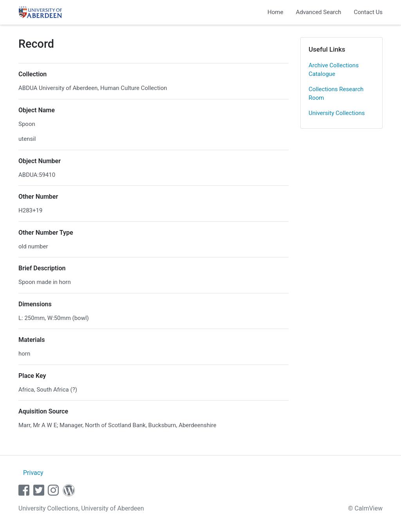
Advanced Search (318, 12)
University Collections (337, 113)
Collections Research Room (336, 94)
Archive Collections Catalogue (334, 70)
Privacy (33, 473)
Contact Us (368, 12)
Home (275, 12)
